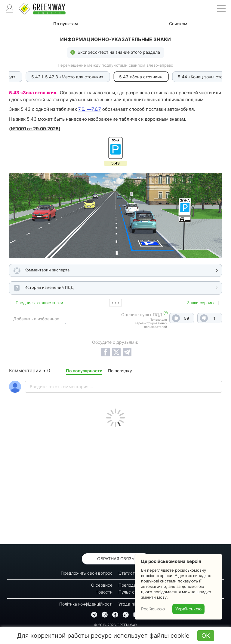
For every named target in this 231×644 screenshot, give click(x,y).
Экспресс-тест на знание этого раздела (119, 52)
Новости (104, 592)
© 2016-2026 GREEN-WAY (116, 625)
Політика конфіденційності (86, 604)
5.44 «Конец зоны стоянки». (181, 77)
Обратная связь (116, 559)
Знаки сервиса (201, 303)
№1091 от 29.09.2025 (35, 129)
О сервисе (102, 585)
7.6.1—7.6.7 (90, 109)
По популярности (84, 371)
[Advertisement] (115, 484)
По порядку (120, 371)
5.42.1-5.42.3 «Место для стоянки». (42, 77)
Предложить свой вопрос (87, 573)
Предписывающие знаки (39, 303)
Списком (178, 24)
